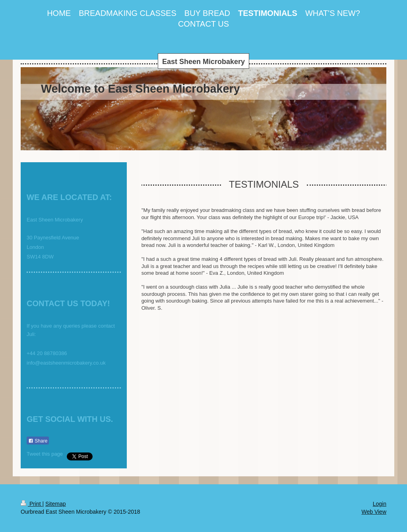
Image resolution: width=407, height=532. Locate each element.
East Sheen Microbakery (203, 62)
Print (32, 504)
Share (38, 441)
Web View (374, 512)
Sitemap (55, 504)
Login (380, 504)
